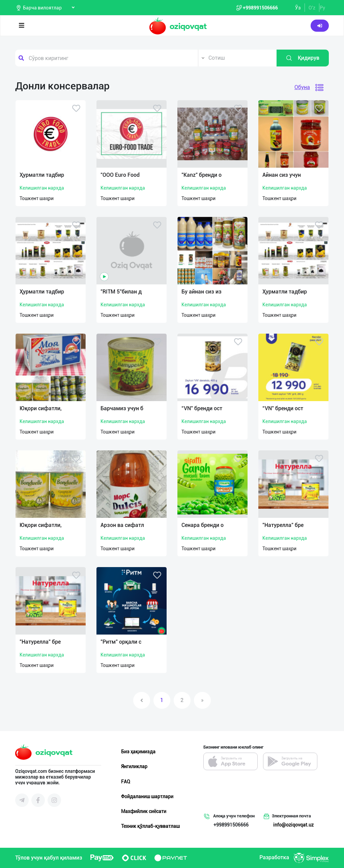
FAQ (126, 782)
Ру (322, 8)
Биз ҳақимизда (138, 752)
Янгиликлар (134, 766)
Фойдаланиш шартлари (147, 796)
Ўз (298, 8)
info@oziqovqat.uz (293, 825)
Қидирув (303, 58)
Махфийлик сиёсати (144, 811)
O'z (312, 8)
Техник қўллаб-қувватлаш (150, 826)
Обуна (302, 87)
